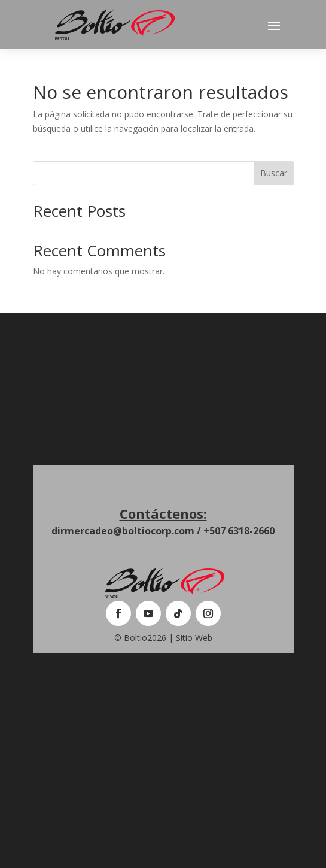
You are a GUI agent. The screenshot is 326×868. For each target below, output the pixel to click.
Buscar (274, 173)
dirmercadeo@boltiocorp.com (123, 531)
